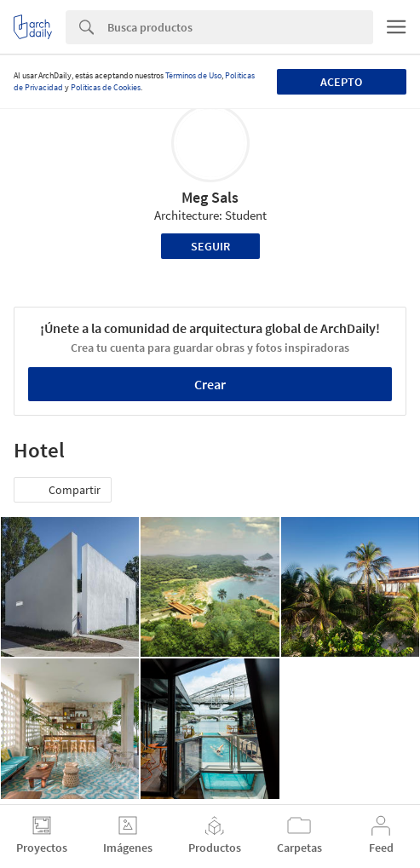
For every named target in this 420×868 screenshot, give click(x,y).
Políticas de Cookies (106, 87)
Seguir (210, 246)
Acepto (341, 82)
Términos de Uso (193, 75)
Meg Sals (210, 197)
